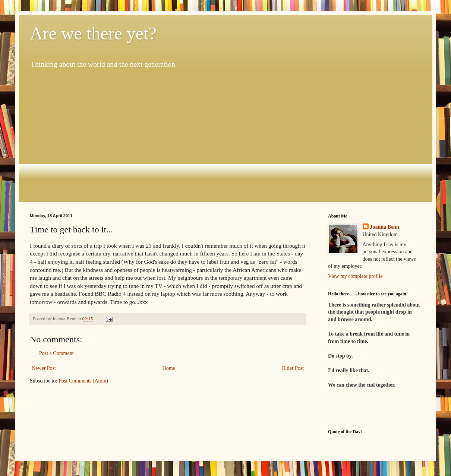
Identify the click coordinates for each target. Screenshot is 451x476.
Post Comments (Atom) (83, 381)
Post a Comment (56, 353)
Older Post (293, 368)
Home (169, 368)
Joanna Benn (385, 227)
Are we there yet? (93, 33)
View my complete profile (355, 276)
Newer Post (44, 368)
